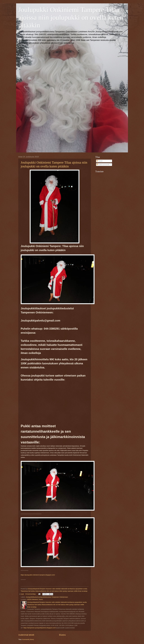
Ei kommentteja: (31, 594)
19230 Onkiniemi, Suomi (35, 599)
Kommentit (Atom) (28, 639)
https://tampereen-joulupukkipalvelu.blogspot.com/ (39, 628)
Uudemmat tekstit (26, 635)
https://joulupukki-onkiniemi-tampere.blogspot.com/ (38, 575)
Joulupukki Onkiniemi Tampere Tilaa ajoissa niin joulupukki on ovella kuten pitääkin (71, 17)
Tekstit (99, 161)
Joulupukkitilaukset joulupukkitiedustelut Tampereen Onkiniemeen (47, 597)
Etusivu (62, 635)
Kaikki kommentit (103, 165)
